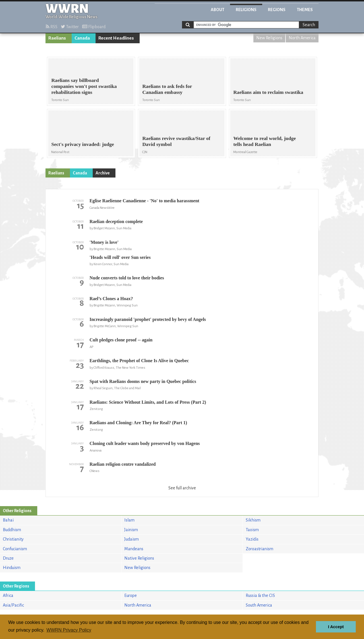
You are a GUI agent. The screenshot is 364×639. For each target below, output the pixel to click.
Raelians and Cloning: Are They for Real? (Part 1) (138, 423)
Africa (8, 595)
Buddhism (12, 530)
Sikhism (253, 520)
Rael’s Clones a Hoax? (111, 299)
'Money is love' (104, 242)
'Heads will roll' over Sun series (120, 257)
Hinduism (12, 568)
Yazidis (252, 539)
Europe (131, 595)
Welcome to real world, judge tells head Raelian (264, 141)
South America (259, 605)
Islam (129, 520)
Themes (305, 10)
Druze (8, 558)
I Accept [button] (336, 627)
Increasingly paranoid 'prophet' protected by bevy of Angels (148, 319)
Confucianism (15, 549)
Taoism (252, 530)
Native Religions (139, 558)
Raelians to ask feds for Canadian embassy (167, 89)
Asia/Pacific (13, 605)
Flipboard (94, 27)
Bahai (8, 520)
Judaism (132, 539)
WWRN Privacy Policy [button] (69, 630)
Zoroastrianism (259, 549)
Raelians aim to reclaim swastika (268, 92)
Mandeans (134, 549)
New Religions (269, 38)
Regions (277, 10)
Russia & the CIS (260, 595)
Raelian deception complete (116, 221)
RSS (52, 27)
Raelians (57, 38)
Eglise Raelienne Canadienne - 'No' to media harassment (144, 201)
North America (302, 38)
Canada (82, 38)
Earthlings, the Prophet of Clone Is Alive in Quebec (139, 361)
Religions (246, 10)
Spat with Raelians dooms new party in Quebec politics (143, 381)
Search (309, 25)
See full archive (182, 488)
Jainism (131, 530)
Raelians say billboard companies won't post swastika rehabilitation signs (84, 86)
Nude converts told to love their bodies (127, 278)
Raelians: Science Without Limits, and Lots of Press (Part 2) (148, 402)
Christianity (13, 539)
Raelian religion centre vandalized (123, 464)
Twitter (70, 27)
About (218, 10)
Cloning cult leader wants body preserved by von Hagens (145, 443)
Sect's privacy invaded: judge (82, 144)
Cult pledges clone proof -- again (121, 340)
